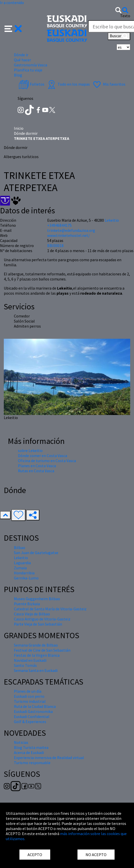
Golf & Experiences (30, 722)
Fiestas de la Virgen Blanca (37, 655)
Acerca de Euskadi (29, 752)
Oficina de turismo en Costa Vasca (47, 461)
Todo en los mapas (68, 84)
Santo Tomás (25, 665)
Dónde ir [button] (21, 55)
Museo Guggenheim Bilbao (37, 599)
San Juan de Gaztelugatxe (36, 553)
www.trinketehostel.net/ (69, 235)
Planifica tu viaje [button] (28, 70)
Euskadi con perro (29, 696)
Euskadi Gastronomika (33, 711)
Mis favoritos (109, 84)
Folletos (32, 84)
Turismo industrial (30, 701)
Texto (125, 16)
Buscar (119, 36)
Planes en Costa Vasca (37, 466)
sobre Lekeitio (30, 450)
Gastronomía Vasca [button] (31, 65)
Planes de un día (28, 691)
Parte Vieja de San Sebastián (38, 624)
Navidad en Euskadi (30, 660)
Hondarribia (24, 573)
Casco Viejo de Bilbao (32, 614)
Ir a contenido (12, 3)
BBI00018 (55, 246)
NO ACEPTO (96, 855)
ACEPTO (35, 855)
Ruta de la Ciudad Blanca (35, 706)
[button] (13, 28)
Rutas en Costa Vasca (36, 471)
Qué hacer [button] (22, 60)
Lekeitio (112, 220)
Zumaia (20, 568)
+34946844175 (59, 225)
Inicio (19, 128)
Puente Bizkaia (27, 604)
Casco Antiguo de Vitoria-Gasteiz (42, 619)
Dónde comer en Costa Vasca (43, 456)
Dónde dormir (26, 133)
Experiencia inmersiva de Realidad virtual (49, 758)
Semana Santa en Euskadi (36, 670)
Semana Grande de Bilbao (36, 645)
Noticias (21, 742)
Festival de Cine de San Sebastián (42, 650)
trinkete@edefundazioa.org (71, 230)
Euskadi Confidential (32, 716)
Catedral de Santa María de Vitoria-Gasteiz (50, 609)
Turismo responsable (32, 763)
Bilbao (20, 548)
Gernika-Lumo (26, 578)
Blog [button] (18, 75)
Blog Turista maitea (31, 747)
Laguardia (22, 563)
